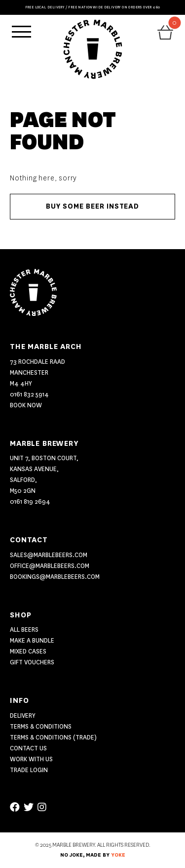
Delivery (23, 716)
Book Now (26, 405)
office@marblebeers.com (50, 566)
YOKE (118, 855)
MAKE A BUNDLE (32, 640)
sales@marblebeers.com (49, 555)
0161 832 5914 (29, 394)
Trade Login (29, 770)
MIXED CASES (28, 651)
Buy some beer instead (92, 206)
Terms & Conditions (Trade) (53, 737)
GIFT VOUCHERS (32, 662)
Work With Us (31, 759)
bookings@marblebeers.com (55, 577)
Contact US (28, 748)
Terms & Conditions (41, 726)
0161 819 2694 (30, 501)
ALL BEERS (24, 629)
